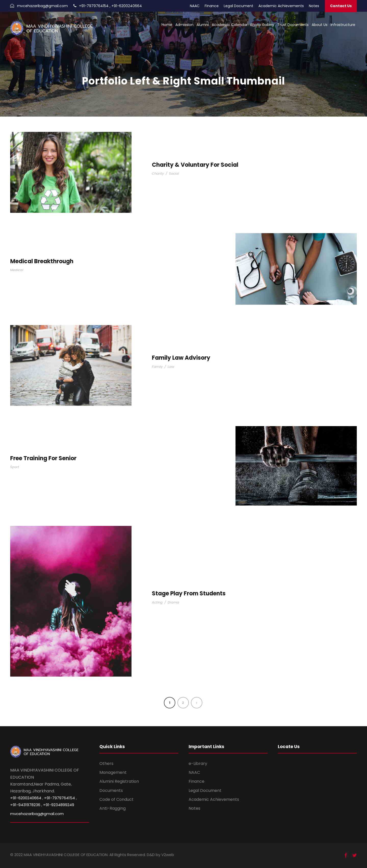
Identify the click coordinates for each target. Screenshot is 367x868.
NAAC (195, 6)
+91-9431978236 (25, 805)
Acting (157, 602)
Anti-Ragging (113, 808)
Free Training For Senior (43, 458)
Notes (314, 6)
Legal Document (239, 6)
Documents (111, 790)
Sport (15, 467)
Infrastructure (343, 25)
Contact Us (341, 6)
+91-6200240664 (127, 6)
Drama (173, 602)
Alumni (203, 25)
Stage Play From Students (189, 593)
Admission (184, 25)
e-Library (198, 764)
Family (157, 367)
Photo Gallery (262, 25)
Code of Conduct (116, 799)
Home (167, 25)
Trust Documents (293, 25)
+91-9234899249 (59, 805)
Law (171, 367)
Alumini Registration (119, 781)
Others (106, 764)
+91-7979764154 (94, 6)
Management (113, 772)
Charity (158, 173)
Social (174, 173)
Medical (17, 270)
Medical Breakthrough (42, 261)
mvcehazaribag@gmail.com (42, 6)
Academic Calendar (230, 25)
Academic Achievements (281, 6)
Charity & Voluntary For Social (195, 165)
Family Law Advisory (181, 358)
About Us (320, 25)
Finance (212, 6)
